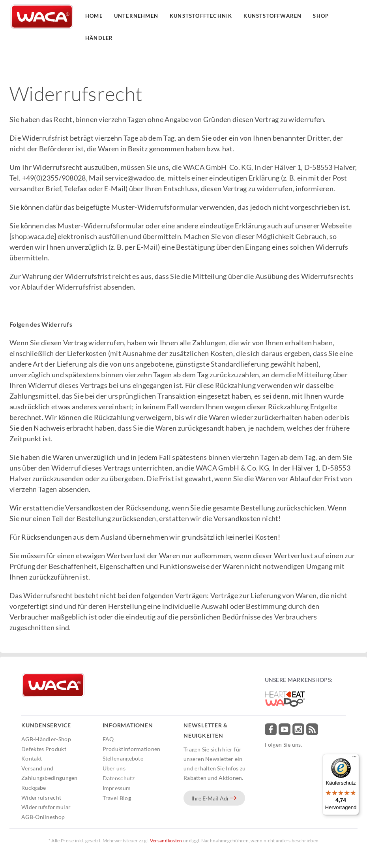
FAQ (108, 739)
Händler (99, 38)
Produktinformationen (132, 749)
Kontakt (32, 758)
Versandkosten (166, 841)
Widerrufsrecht (41, 797)
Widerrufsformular (46, 807)
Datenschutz (119, 778)
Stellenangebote (123, 758)
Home (94, 16)
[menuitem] (60, 739)
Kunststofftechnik (201, 16)
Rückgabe (34, 788)
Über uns (114, 768)
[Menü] (354, 759)
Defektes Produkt (44, 749)
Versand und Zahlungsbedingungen (50, 773)
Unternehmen (136, 16)
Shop (321, 16)
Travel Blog (117, 798)
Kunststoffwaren (272, 16)
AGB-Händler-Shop (46, 739)
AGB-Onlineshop (43, 817)
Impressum (117, 788)
